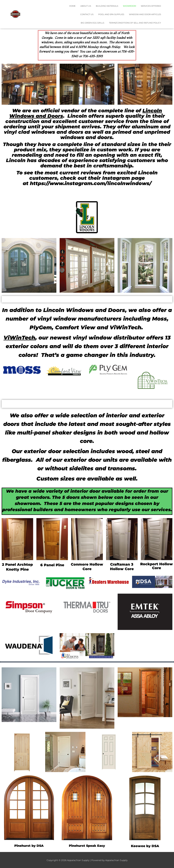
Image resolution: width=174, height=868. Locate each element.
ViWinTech (19, 338)
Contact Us (87, 14)
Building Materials (107, 6)
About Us (86, 6)
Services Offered (151, 6)
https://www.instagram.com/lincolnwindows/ (91, 183)
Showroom (129, 6)
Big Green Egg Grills (92, 23)
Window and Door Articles (145, 14)
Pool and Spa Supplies (111, 14)
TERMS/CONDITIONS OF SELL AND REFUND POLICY (135, 23)
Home (72, 6)
